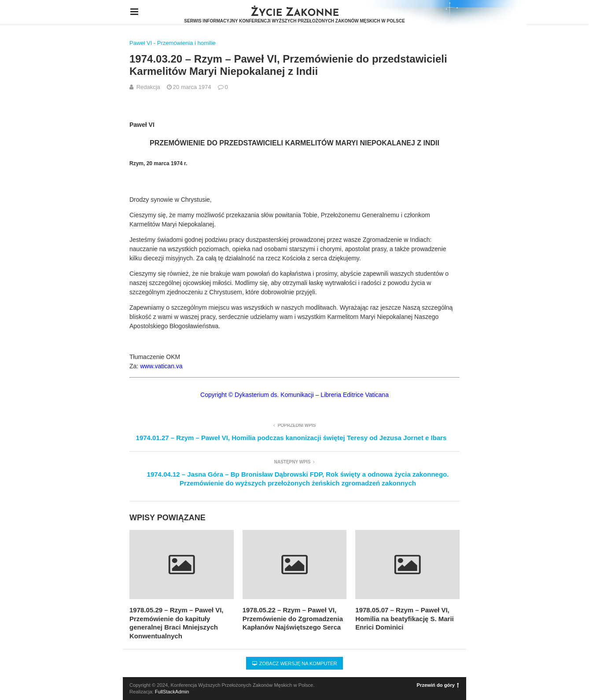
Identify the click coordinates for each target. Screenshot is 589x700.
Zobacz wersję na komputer (295, 663)
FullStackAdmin (172, 692)
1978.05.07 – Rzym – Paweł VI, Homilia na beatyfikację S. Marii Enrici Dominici (404, 619)
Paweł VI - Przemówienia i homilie (173, 43)
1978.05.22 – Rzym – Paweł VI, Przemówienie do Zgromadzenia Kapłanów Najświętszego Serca (293, 619)
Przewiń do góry (438, 685)
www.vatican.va (161, 366)
